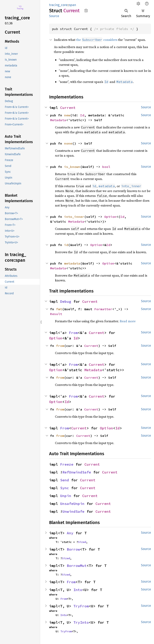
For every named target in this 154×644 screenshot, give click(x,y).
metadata (72, 263)
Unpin (66, 496)
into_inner (74, 217)
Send (65, 480)
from (60, 346)
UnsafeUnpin (72, 504)
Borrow (73, 549)
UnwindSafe (73, 511)
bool (106, 167)
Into (78, 590)
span (72, 5)
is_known (72, 167)
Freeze (67, 464)
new (67, 115)
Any (70, 533)
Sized (82, 542)
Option (110, 217)
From (73, 333)
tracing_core (58, 5)
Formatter (103, 309)
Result (56, 314)
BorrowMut (77, 566)
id (66, 245)
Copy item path (86, 10)
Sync (65, 488)
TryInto (81, 622)
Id (82, 115)
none (68, 143)
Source (54, 16)
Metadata (58, 120)
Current (68, 108)
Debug (66, 301)
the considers (97, 40)
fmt (59, 309)
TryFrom (81, 606)
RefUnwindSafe (77, 472)
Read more (128, 321)
